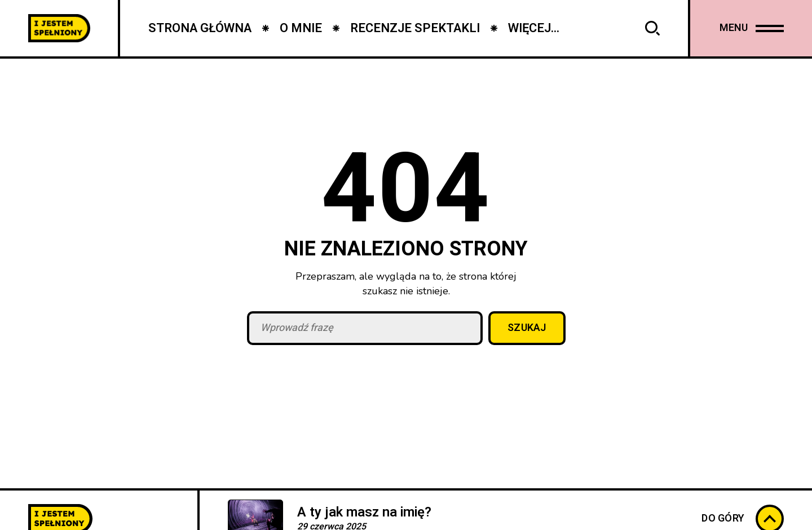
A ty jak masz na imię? (364, 512)
